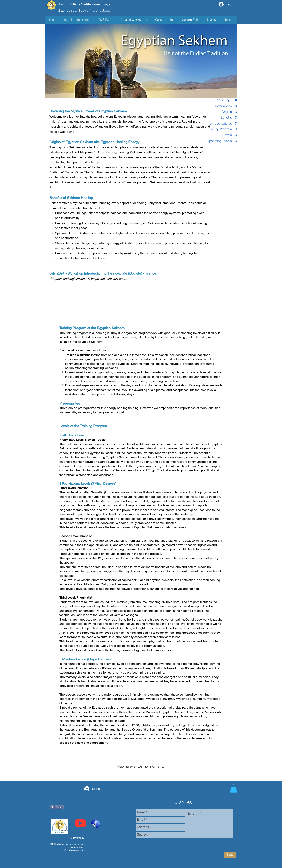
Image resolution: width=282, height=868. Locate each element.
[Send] (230, 855)
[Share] (57, 807)
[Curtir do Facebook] (62, 814)
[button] (134, 20)
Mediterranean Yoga (95, 5)
